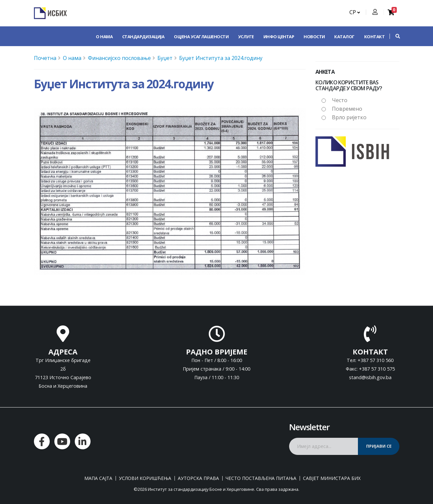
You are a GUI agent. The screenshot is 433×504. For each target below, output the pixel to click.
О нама (104, 37)
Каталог (344, 37)
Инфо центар (279, 37)
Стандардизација (143, 37)
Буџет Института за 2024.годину (221, 58)
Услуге (246, 37)
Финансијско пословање (119, 58)
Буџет (165, 58)
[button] (394, 36)
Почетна (45, 58)
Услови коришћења (145, 478)
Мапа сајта (98, 478)
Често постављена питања (261, 478)
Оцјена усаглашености (201, 37)
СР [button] (355, 12)
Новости (314, 37)
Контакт (375, 37)
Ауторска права (198, 478)
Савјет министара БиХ (332, 478)
